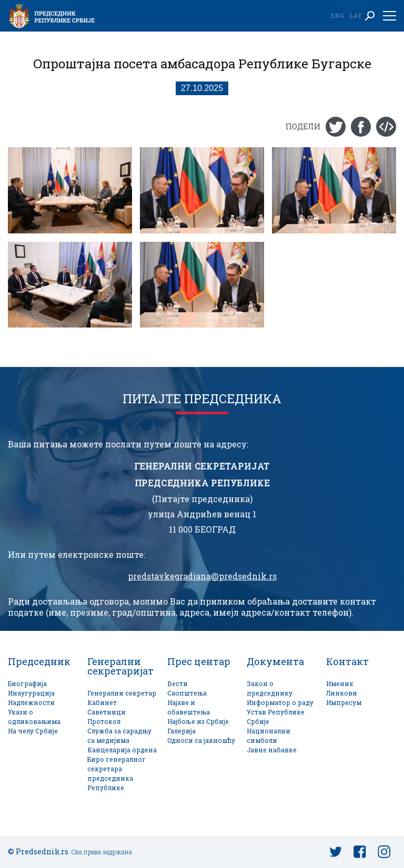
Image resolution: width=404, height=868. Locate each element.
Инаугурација (31, 693)
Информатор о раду (280, 703)
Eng (337, 16)
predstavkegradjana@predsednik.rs (202, 576)
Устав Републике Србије (276, 717)
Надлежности (31, 703)
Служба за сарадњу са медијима (119, 736)
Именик (340, 684)
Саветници (107, 712)
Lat (356, 16)
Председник (39, 661)
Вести (178, 684)
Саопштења (187, 693)
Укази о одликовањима (34, 717)
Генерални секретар (122, 693)
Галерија (181, 731)
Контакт (347, 661)
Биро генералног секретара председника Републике (117, 774)
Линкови (342, 693)
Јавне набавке (272, 750)
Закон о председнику (270, 688)
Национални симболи (269, 736)
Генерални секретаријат (120, 666)
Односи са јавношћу (201, 741)
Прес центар (199, 661)
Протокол (104, 722)
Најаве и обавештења (189, 707)
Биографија (27, 684)
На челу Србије (33, 731)
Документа (275, 661)
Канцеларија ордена (122, 750)
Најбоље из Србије (198, 722)
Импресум (344, 703)
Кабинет (102, 703)
